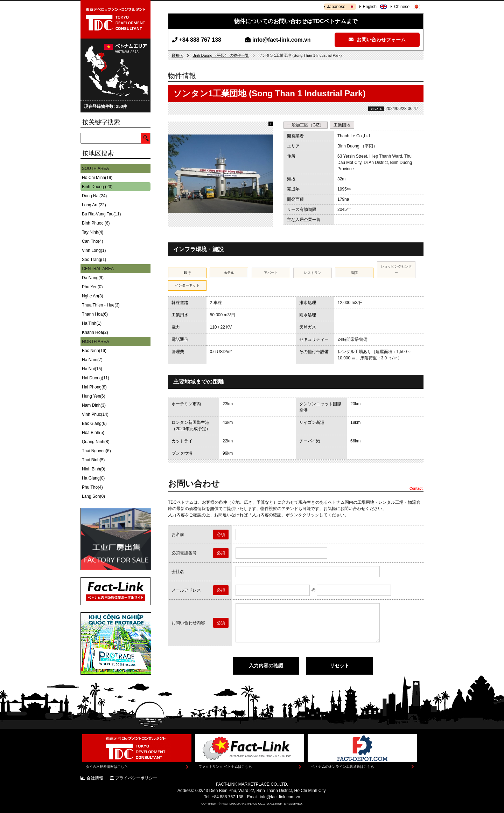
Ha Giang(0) (93, 478)
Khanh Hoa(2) (95, 332)
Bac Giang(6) (94, 423)
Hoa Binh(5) (93, 433)
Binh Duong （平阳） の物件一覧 (221, 55)
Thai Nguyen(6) (96, 451)
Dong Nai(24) (94, 196)
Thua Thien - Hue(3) (101, 305)
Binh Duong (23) (97, 187)
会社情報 (95, 778)
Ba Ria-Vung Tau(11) (101, 214)
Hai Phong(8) (94, 387)
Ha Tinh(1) (92, 323)
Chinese (402, 7)
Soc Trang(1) (94, 260)
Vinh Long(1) (94, 250)
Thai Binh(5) (93, 460)
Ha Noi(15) (92, 369)
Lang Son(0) (93, 496)
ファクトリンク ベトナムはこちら (225, 767)
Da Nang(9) (93, 278)
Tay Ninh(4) (93, 232)
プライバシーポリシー (136, 778)
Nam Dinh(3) (94, 405)
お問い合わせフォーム (377, 40)
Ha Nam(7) (92, 360)
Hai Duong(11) (96, 378)
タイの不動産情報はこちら (107, 767)
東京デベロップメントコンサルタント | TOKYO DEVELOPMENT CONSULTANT (115, 19)
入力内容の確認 (266, 666)
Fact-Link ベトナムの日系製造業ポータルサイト (115, 591)
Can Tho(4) (92, 241)
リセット (339, 666)
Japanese (336, 7)
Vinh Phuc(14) (95, 414)
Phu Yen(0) (92, 287)
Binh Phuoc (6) (96, 223)
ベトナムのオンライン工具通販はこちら (343, 767)
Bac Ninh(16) (94, 351)
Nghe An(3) (93, 296)
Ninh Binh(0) (94, 469)
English (370, 7)
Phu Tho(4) (92, 487)
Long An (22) (94, 205)
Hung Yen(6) (94, 396)
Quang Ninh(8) (96, 442)
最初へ (177, 55)
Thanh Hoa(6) (95, 314)
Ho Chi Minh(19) (97, 178)
